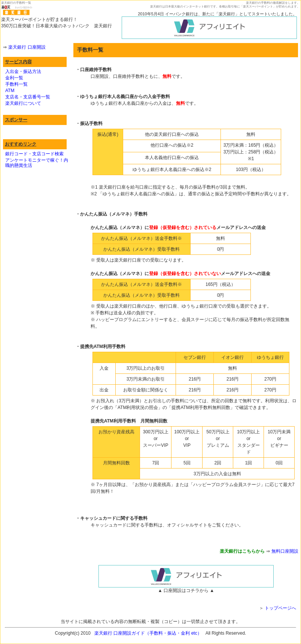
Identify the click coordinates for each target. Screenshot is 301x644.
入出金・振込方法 (23, 71)
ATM (10, 91)
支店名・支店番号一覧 (28, 97)
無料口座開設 (285, 551)
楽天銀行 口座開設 (27, 47)
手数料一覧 (16, 84)
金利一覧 (14, 78)
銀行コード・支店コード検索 (34, 154)
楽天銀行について (23, 103)
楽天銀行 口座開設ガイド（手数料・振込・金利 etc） (148, 633)
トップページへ (280, 608)
